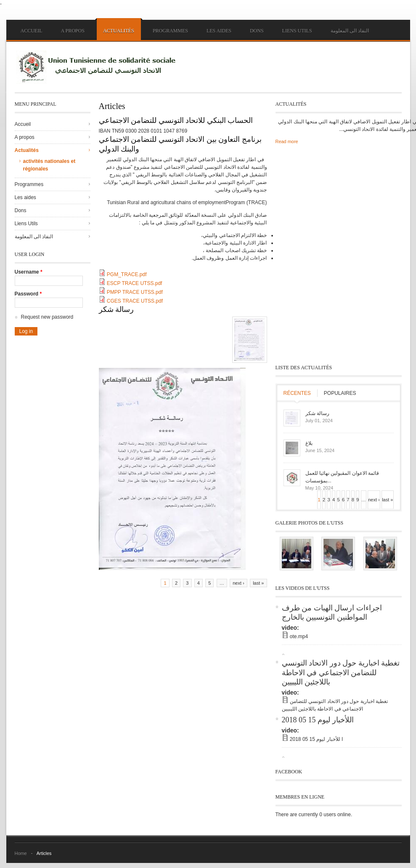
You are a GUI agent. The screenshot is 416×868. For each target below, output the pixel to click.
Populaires (340, 393)
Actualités (119, 31)
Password (28, 294)
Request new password (47, 317)
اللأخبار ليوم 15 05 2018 (318, 720)
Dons (257, 31)
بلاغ (309, 443)
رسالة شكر (117, 309)
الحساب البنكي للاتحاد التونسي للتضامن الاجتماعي (176, 120)
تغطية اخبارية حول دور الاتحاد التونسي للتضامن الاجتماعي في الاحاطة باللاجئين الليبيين (341, 672)
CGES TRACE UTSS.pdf (135, 301)
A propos (73, 31)
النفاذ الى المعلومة (350, 31)
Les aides (219, 31)
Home (21, 853)
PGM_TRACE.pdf (127, 274)
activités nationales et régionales (49, 165)
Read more (287, 141)
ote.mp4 (299, 636)
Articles (44, 853)
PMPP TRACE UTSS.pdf (135, 292)
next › (238, 583)
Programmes (170, 31)
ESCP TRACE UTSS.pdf (135, 283)
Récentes (297, 393)
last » (258, 583)
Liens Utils (297, 31)
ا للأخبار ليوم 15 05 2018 (316, 739)
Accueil (32, 31)
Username (29, 272)
